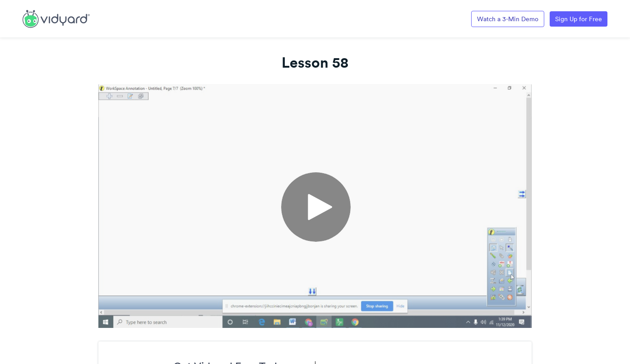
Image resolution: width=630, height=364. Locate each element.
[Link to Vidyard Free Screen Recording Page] (56, 18)
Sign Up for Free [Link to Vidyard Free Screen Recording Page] (579, 19)
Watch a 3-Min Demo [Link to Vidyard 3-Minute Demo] (508, 19)
